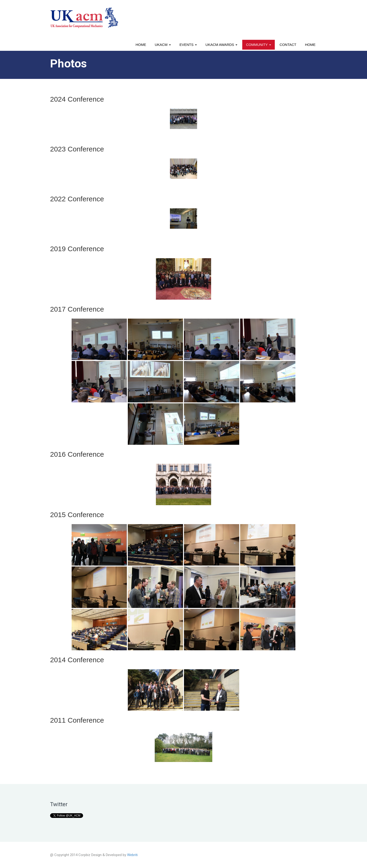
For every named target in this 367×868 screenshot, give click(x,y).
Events (188, 45)
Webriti (132, 855)
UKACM (163, 45)
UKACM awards (221, 45)
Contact (288, 45)
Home (141, 45)
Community (258, 45)
